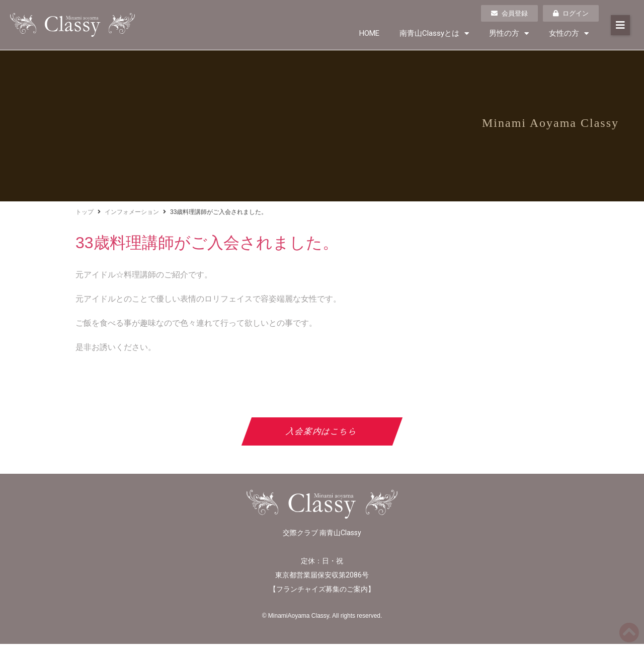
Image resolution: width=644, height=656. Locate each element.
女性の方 (569, 33)
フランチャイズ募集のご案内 (322, 589)
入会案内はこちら (322, 431)
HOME (369, 33)
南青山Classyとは (434, 33)
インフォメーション (132, 212)
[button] (620, 25)
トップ (85, 212)
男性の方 (509, 33)
